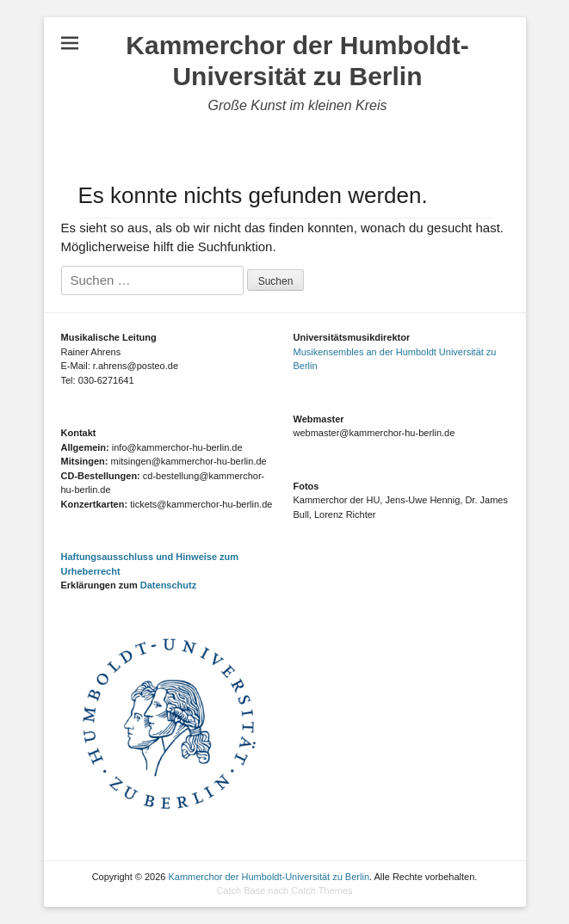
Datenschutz (168, 585)
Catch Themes (322, 890)
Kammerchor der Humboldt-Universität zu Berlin (269, 877)
